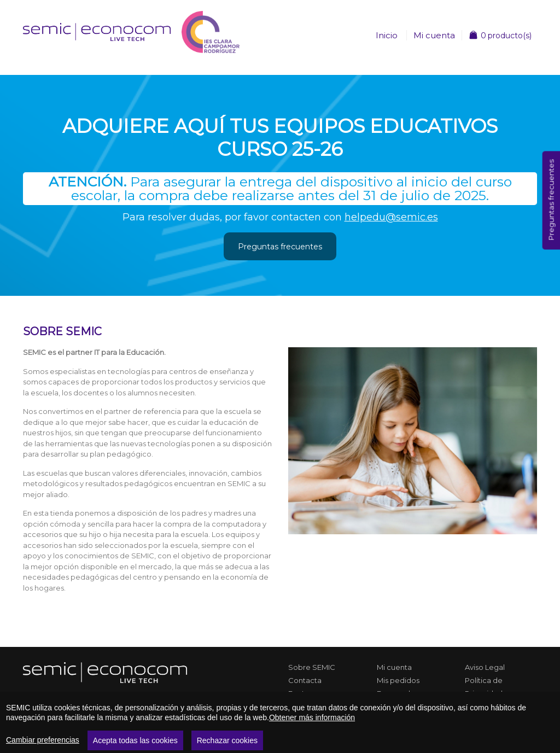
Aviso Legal (485, 667)
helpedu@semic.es (391, 217)
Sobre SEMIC (312, 667)
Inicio (387, 35)
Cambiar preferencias (43, 740)
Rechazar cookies (227, 740)
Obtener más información (312, 717)
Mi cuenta (434, 35)
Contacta (305, 680)
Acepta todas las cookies (135, 740)
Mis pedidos (398, 680)
